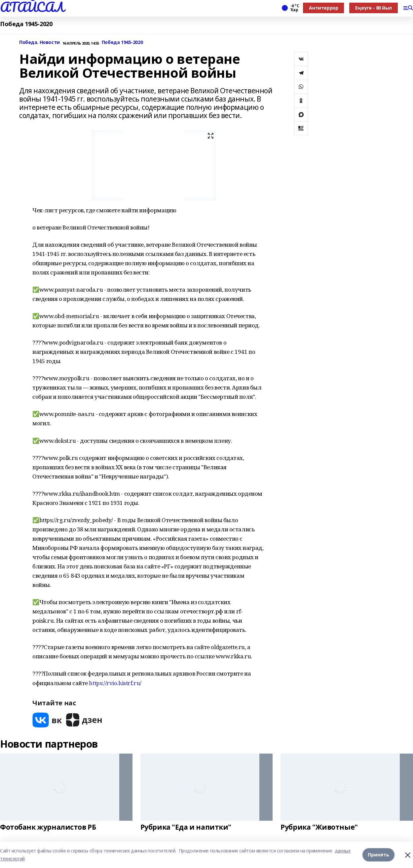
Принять (378, 855)
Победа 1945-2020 (26, 24)
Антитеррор (323, 8)
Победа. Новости (39, 42)
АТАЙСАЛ (32, 7)
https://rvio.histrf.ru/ (115, 683)
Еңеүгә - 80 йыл (374, 8)
